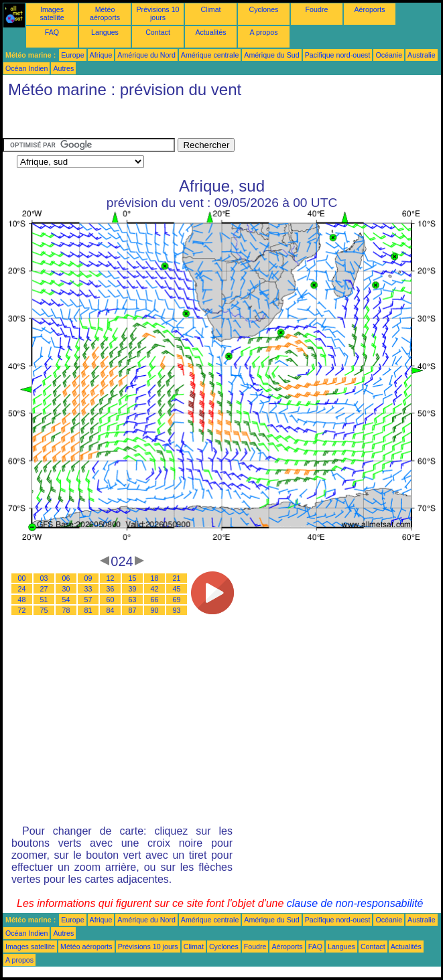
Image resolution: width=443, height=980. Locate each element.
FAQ (52, 32)
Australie (421, 55)
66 (155, 600)
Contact (158, 32)
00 (22, 578)
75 (44, 610)
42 (155, 589)
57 (88, 600)
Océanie (389, 55)
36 (111, 589)
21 (177, 578)
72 (22, 610)
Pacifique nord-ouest (338, 55)
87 (133, 610)
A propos (263, 32)
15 (133, 578)
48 (22, 600)
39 (133, 589)
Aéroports (369, 9)
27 (44, 589)
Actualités (210, 32)
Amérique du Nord (146, 55)
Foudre (317, 9)
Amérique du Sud (271, 55)
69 (177, 600)
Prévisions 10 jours (158, 13)
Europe (72, 55)
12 (111, 578)
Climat (210, 9)
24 (22, 589)
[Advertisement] (110, 121)
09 (88, 578)
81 (88, 610)
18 (155, 578)
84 (111, 610)
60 (111, 600)
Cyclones (264, 9)
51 (44, 600)
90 (155, 610)
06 (66, 578)
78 (66, 610)
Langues (105, 32)
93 (177, 610)
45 (177, 589)
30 (66, 589)
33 (88, 589)
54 (66, 600)
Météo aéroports (105, 13)
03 (44, 578)
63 (133, 600)
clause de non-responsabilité (355, 903)
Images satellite (52, 13)
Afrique (101, 55)
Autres (63, 68)
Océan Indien (26, 68)
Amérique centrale (210, 55)
